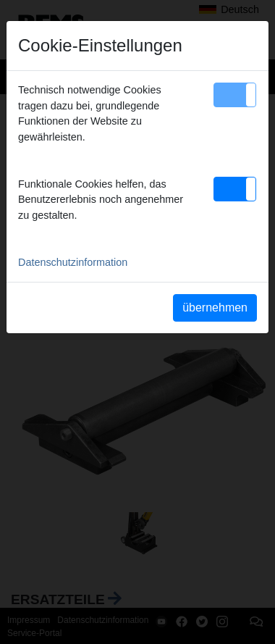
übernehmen (215, 308)
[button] (235, 95)
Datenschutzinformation (73, 262)
